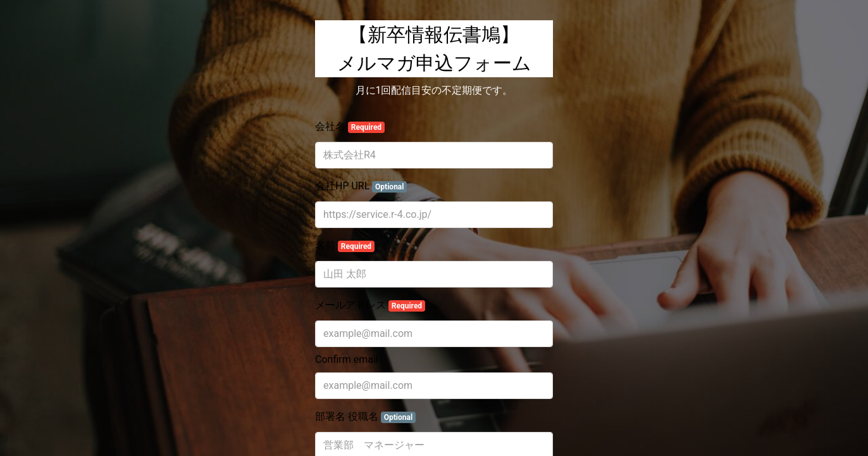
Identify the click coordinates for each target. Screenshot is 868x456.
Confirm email (347, 359)
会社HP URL (361, 186)
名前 (345, 246)
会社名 (350, 127)
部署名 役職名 (365, 417)
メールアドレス (370, 305)
